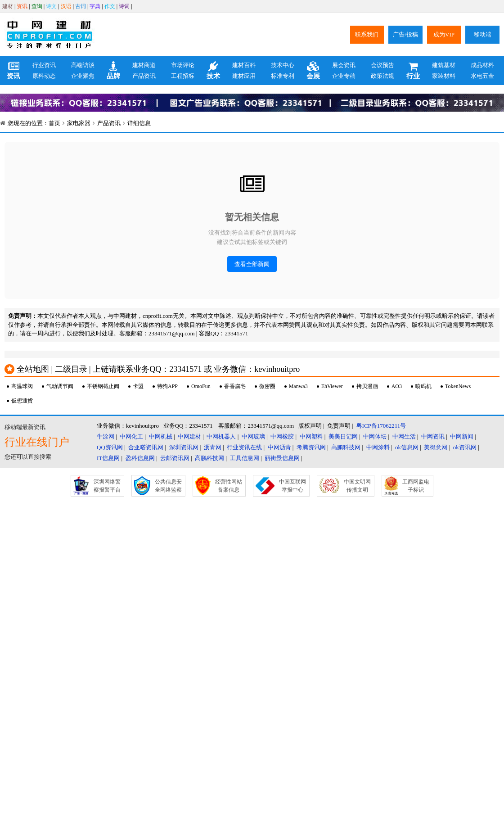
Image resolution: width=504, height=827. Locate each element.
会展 (313, 71)
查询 (37, 6)
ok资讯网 (465, 447)
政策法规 (382, 76)
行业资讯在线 (244, 447)
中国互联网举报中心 (292, 486)
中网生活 (404, 436)
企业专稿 (344, 76)
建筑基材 (444, 65)
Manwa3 (298, 386)
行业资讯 (44, 65)
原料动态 (44, 76)
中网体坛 (375, 436)
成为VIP (444, 34)
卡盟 (138, 386)
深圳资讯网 (184, 447)
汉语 (66, 6)
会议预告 (382, 65)
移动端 (483, 34)
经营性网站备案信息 (229, 486)
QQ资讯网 (110, 447)
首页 (54, 123)
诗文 (51, 6)
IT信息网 (108, 458)
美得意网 (436, 447)
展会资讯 (344, 65)
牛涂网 (106, 436)
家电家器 (79, 123)
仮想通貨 (22, 401)
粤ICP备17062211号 (381, 426)
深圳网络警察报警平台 (107, 486)
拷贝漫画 (367, 386)
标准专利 (283, 76)
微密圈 (267, 386)
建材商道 (144, 65)
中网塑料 (311, 436)
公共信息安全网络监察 (168, 486)
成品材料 (482, 65)
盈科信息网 (140, 458)
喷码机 (423, 386)
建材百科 (244, 65)
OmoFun (201, 386)
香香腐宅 (235, 386)
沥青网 (213, 447)
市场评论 (183, 65)
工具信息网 (245, 458)
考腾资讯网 (311, 447)
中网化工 (131, 436)
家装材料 (444, 76)
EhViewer (332, 386)
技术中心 (283, 65)
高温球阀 (22, 386)
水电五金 (482, 76)
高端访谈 (83, 65)
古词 (81, 6)
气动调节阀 (60, 386)
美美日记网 (343, 436)
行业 (413, 71)
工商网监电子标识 (416, 486)
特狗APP (167, 386)
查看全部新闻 (252, 264)
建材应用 (244, 76)
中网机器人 (221, 436)
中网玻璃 (253, 436)
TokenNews (458, 386)
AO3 (397, 386)
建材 (8, 6)
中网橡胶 (282, 436)
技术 (213, 71)
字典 (95, 6)
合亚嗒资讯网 (146, 447)
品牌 (113, 71)
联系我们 (367, 34)
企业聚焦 (83, 76)
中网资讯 (433, 436)
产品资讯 (144, 76)
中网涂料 (378, 447)
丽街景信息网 (282, 458)
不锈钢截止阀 (103, 386)
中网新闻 (462, 436)
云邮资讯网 (175, 458)
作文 (110, 6)
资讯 (22, 6)
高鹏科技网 (346, 447)
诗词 (124, 6)
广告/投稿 (405, 34)
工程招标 (183, 76)
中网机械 (161, 436)
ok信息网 (407, 447)
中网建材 (189, 436)
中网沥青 (279, 447)
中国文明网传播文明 (357, 486)
